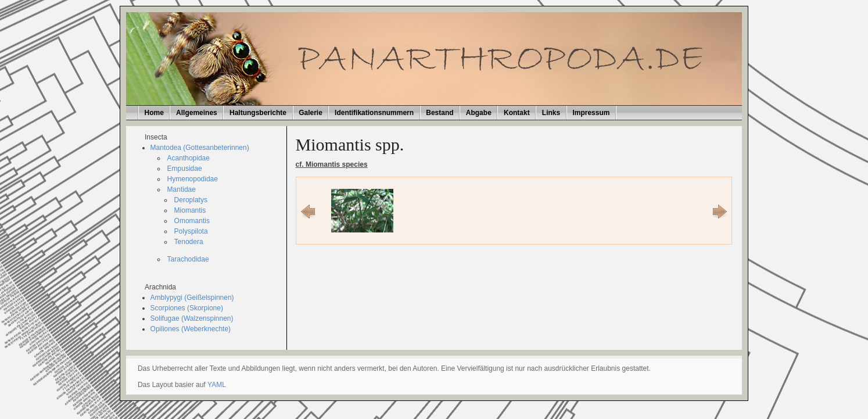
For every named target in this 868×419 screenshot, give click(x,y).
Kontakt (517, 113)
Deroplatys (191, 200)
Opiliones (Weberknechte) (191, 329)
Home (154, 113)
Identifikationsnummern (374, 113)
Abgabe (479, 113)
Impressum (591, 113)
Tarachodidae (188, 259)
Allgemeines (197, 113)
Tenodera (189, 242)
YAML (217, 385)
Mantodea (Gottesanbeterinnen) (200, 148)
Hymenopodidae (193, 179)
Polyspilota (191, 231)
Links (551, 113)
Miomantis (190, 210)
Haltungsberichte (258, 113)
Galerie (311, 113)
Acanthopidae (189, 158)
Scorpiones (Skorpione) (187, 308)
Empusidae (185, 169)
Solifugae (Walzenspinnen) (192, 318)
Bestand (440, 113)
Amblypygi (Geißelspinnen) (192, 298)
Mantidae (182, 189)
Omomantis (192, 221)
